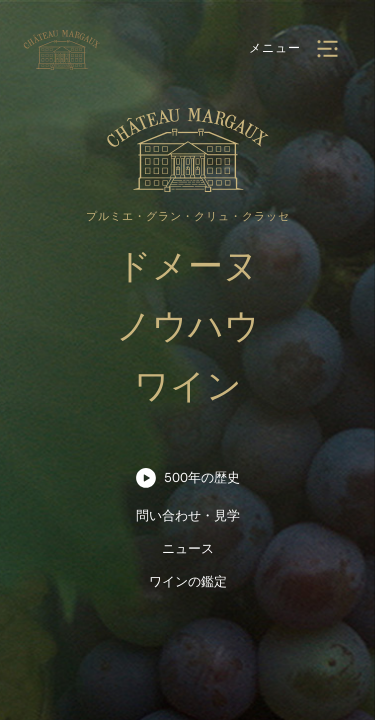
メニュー (275, 48)
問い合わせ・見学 (188, 515)
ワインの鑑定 (188, 581)
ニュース (188, 548)
